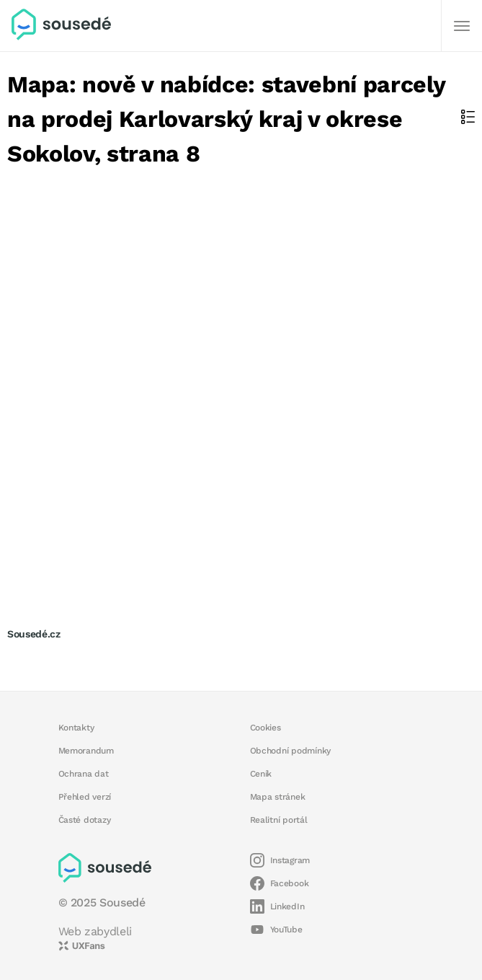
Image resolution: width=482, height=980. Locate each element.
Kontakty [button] (76, 728)
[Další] (462, 26)
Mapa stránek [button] (278, 797)
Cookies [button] (265, 728)
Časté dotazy (85, 820)
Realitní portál (279, 820)
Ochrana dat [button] (84, 774)
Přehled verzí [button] (85, 797)
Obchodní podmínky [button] (291, 751)
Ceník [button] (261, 774)
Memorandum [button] (86, 751)
